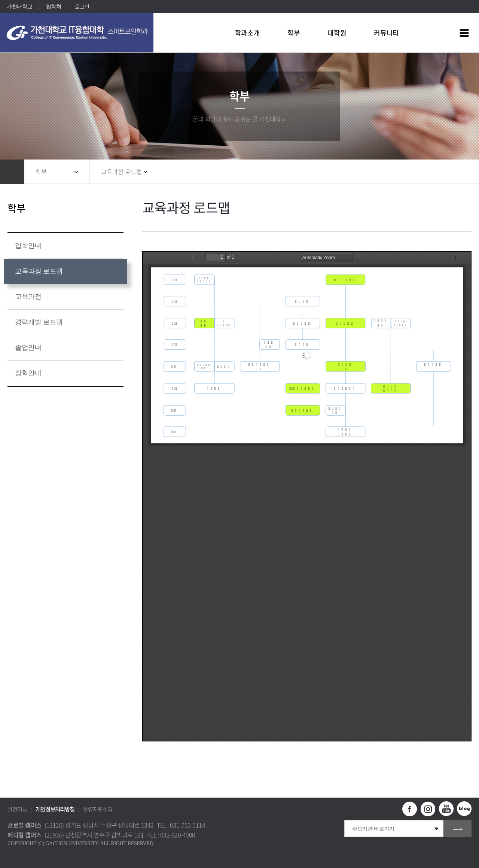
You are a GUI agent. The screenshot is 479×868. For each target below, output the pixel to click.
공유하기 (432, 172)
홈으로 (12, 172)
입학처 (54, 7)
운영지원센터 (98, 809)
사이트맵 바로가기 (464, 33)
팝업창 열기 (433, 19)
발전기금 (17, 809)
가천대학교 (20, 7)
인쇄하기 (462, 172)
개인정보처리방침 (55, 809)
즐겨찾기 (447, 172)
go (457, 828)
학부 (41, 172)
